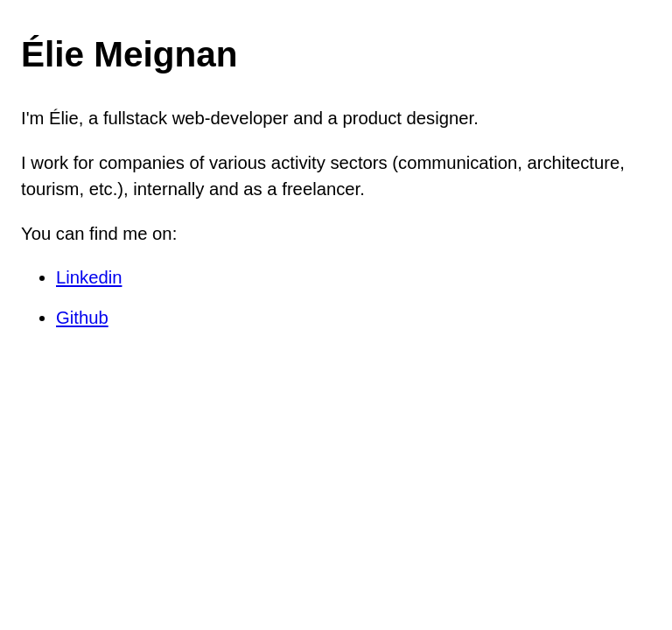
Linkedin (89, 277)
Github (82, 318)
